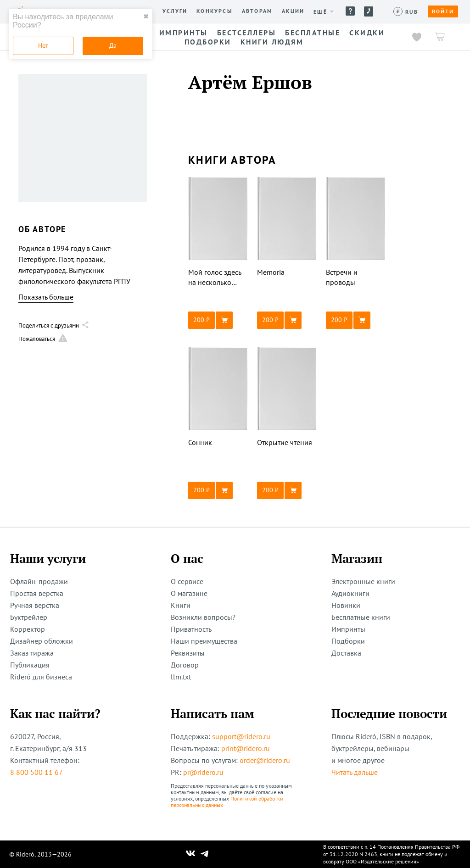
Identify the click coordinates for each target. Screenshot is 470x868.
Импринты (348, 629)
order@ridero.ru (265, 760)
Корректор (28, 629)
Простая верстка (37, 593)
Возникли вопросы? (203, 617)
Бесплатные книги (361, 617)
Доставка (346, 653)
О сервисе (187, 581)
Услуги (175, 11)
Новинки (346, 605)
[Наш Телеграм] (205, 854)
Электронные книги (363, 581)
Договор (185, 665)
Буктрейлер (29, 617)
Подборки (348, 641)
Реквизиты (188, 653)
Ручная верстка (35, 605)
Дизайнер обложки (42, 641)
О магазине (189, 593)
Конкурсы (215, 11)
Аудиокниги (350, 593)
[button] (218, 320)
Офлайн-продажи (39, 581)
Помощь (350, 11)
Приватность (191, 629)
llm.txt (181, 677)
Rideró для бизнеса (41, 677)
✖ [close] (146, 17)
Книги (181, 605)
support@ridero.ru (241, 736)
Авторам (257, 11)
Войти (443, 11)
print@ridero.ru (246, 748)
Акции (293, 11)
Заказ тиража (32, 653)
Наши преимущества (204, 641)
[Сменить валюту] (406, 12)
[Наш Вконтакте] (191, 854)
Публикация (30, 665)
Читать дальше (355, 772)
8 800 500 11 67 (36, 772)
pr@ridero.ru (203, 772)
